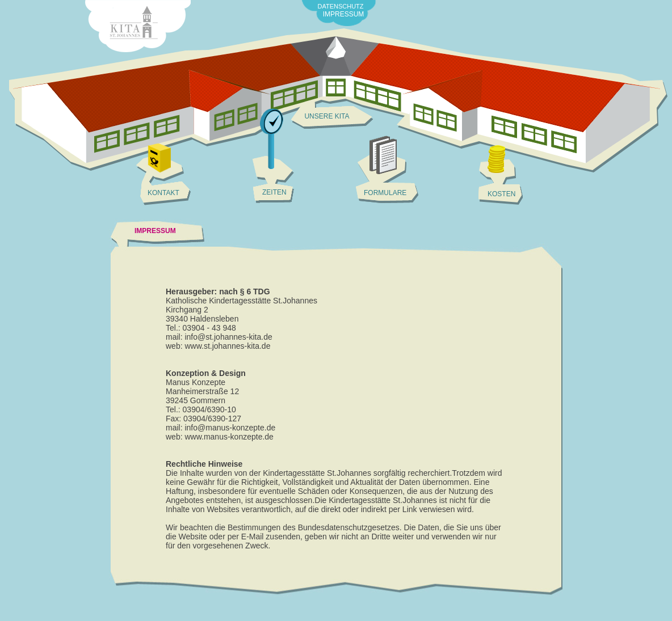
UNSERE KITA (327, 116)
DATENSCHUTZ (340, 6)
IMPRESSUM (344, 14)
